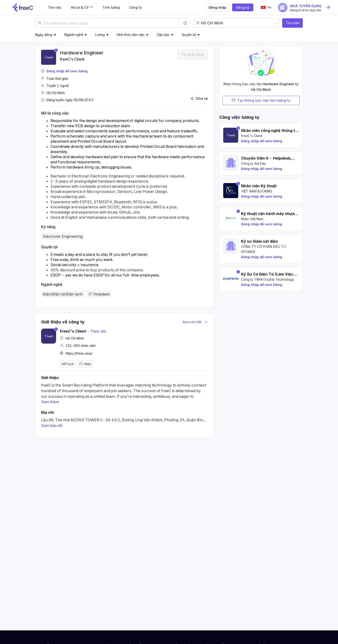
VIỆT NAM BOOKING (257, 191)
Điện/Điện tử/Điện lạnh (63, 294)
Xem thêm (50, 402)
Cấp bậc (163, 35)
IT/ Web (85, 364)
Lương (100, 35)
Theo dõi (97, 331)
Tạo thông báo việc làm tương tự (261, 100)
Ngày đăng (44, 35)
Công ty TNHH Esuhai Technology (268, 279)
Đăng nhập (217, 7)
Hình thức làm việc (131, 35)
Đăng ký (243, 7)
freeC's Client (72, 59)
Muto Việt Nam (252, 219)
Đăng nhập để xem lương (67, 71)
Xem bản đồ (52, 425)
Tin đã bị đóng (193, 54)
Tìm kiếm (293, 23)
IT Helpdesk (99, 294)
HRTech (68, 364)
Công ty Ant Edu (253, 163)
